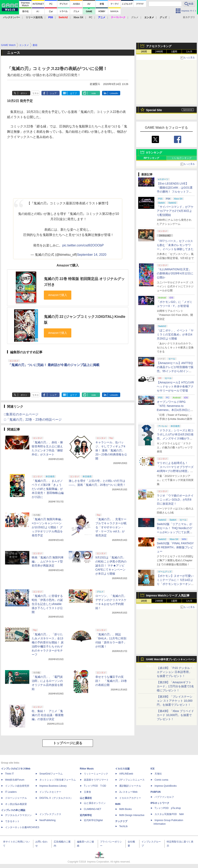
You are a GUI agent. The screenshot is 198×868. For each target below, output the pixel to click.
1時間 (144, 52)
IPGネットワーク (160, 803)
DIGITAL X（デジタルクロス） (56, 798)
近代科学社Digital (93, 820)
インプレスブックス (50, 814)
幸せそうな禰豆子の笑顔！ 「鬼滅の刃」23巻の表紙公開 (111, 681)
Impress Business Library (53, 786)
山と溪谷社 (86, 798)
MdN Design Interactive (132, 815)
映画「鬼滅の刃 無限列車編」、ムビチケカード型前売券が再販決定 (48, 561)
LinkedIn (114, 93)
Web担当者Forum (15, 780)
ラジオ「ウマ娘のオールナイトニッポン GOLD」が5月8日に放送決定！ (175, 500)
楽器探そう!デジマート (96, 780)
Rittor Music (87, 769)
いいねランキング (182, 158)
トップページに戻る (68, 743)
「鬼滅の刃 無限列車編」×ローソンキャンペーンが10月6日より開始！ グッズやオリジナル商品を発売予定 (48, 527)
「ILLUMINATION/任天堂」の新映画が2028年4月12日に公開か (175, 273)
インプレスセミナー (50, 792)
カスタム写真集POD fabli (169, 814)
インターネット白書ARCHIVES (22, 827)
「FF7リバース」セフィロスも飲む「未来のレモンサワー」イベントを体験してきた (175, 245)
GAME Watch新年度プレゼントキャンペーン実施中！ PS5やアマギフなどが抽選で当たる (171, 660)
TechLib (123, 826)
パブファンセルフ (164, 797)
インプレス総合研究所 (17, 786)
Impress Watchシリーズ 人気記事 (168, 595)
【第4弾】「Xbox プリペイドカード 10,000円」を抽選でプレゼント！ (175, 715)
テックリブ (121, 821)
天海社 (158, 774)
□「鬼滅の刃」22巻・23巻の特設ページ (33, 420)
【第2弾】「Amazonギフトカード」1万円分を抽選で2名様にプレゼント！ (175, 686)
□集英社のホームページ (21, 414)
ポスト (24, 93)
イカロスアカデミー (130, 798)
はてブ (73, 93)
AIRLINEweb (126, 774)
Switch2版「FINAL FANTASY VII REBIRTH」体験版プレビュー (175, 547)
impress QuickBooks (166, 786)
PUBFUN (156, 792)
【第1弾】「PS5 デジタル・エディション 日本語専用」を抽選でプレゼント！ (175, 672)
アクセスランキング (159, 46)
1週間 (174, 52)
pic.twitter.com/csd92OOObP (83, 245)
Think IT (9, 774)
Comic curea (161, 780)
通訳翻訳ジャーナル (130, 786)
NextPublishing (47, 820)
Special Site (154, 110)
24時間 (159, 52)
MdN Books (125, 809)
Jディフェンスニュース (132, 780)
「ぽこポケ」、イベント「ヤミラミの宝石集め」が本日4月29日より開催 (175, 334)
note (94, 93)
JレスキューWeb (128, 792)
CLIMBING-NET (93, 809)
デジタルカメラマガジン (18, 815)
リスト (36, 93)
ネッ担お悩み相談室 (16, 804)
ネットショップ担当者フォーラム (58, 780)
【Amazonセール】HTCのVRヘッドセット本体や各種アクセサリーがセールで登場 (175, 386)
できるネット (12, 821)
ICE (153, 769)
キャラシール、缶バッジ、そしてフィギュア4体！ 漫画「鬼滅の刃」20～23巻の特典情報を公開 (111, 450)
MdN (118, 804)
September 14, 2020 (92, 255)
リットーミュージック (96, 774)
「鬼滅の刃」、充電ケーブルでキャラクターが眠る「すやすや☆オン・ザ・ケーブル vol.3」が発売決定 (111, 527)
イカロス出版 (122, 769)
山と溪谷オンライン (95, 803)
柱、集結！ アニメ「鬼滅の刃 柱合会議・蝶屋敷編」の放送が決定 (48, 715)
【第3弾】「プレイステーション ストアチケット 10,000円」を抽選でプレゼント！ (175, 701)
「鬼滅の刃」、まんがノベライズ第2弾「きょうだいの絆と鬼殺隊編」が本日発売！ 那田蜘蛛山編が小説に (48, 489)
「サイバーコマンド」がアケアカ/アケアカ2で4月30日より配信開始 (175, 211)
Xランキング (154, 153)
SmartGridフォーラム (51, 774)
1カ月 (189, 52)
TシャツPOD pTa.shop (168, 808)
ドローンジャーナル (16, 798)
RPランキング (151, 158)
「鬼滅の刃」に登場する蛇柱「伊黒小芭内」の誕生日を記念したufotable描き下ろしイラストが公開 (47, 604)
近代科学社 (86, 815)
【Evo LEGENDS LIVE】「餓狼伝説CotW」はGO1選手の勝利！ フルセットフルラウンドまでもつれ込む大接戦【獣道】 (175, 192)
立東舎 (87, 792)
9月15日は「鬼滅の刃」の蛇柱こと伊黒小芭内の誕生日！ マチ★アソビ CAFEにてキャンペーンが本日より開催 (111, 566)
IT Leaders (11, 792)
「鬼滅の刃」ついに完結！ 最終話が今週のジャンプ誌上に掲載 (54, 365)
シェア (53, 93)
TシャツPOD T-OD (95, 786)
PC (91, 17)
